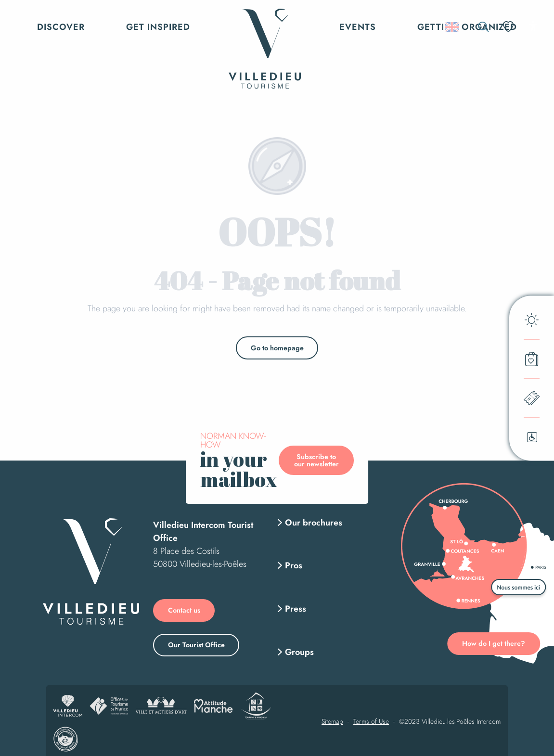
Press (296, 609)
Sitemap (332, 722)
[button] (483, 27)
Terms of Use (371, 722)
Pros (294, 565)
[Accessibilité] (533, 26)
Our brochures (314, 523)
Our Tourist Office (196, 645)
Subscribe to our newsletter (316, 460)
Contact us (184, 610)
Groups (299, 652)
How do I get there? (494, 643)
